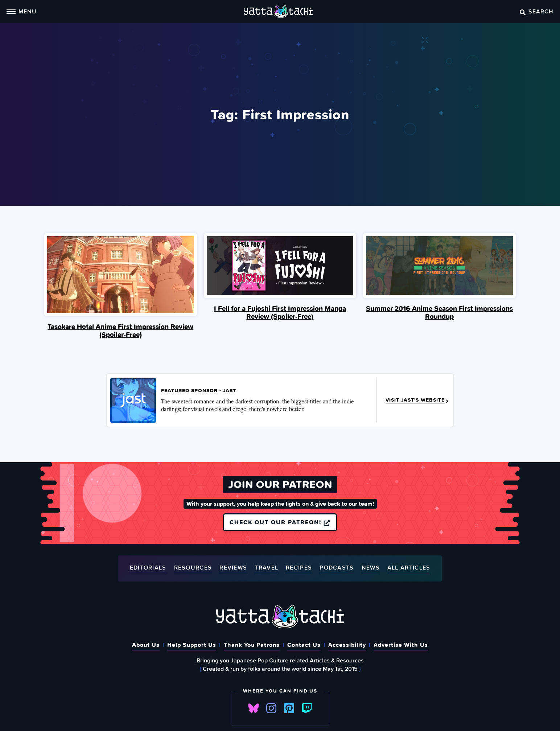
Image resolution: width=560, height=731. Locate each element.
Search (537, 11)
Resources (193, 568)
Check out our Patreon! (280, 522)
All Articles (409, 568)
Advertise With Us (401, 645)
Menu (21, 11)
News (371, 568)
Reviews (233, 568)
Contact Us (304, 645)
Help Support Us (192, 645)
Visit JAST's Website (418, 400)
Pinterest (289, 708)
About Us (146, 645)
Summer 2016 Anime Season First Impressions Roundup (439, 312)
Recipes (299, 568)
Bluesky (254, 708)
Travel (266, 568)
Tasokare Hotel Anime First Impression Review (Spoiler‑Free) (120, 330)
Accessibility (347, 645)
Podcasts (337, 568)
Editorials (148, 568)
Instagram (271, 708)
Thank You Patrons (252, 645)
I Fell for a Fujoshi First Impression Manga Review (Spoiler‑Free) (280, 312)
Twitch (307, 708)
